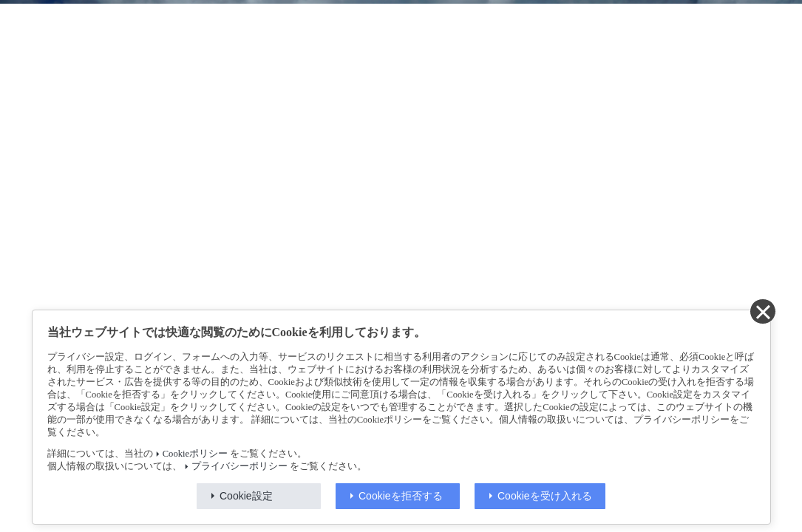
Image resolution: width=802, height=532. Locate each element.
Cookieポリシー (195, 454)
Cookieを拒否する (401, 496)
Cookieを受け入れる (545, 496)
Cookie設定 (246, 496)
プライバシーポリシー (239, 466)
